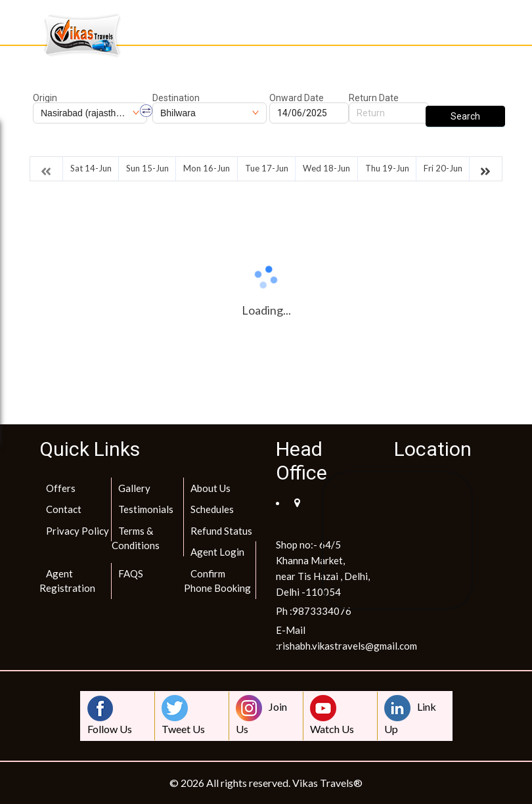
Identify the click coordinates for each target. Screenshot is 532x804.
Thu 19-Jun (387, 168)
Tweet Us (183, 715)
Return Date (374, 98)
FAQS (131, 573)
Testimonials (146, 509)
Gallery (134, 488)
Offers (61, 488)
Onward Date (297, 98)
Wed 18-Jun (326, 168)
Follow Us (110, 715)
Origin (45, 98)
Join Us (261, 715)
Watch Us (332, 715)
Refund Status (221, 531)
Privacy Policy (78, 531)
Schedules (212, 509)
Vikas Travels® (327, 783)
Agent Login (217, 552)
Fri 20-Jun (443, 168)
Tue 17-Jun (267, 168)
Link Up (410, 715)
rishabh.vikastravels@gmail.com (348, 646)
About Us (211, 488)
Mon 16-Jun (207, 168)
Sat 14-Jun (91, 168)
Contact (64, 509)
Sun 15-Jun (147, 168)
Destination (176, 98)
